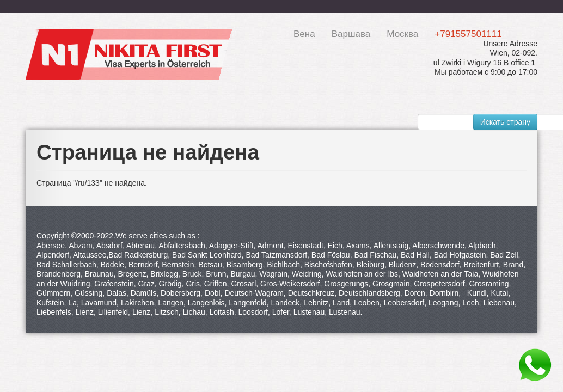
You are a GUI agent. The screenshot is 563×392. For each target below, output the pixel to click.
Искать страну (505, 122)
